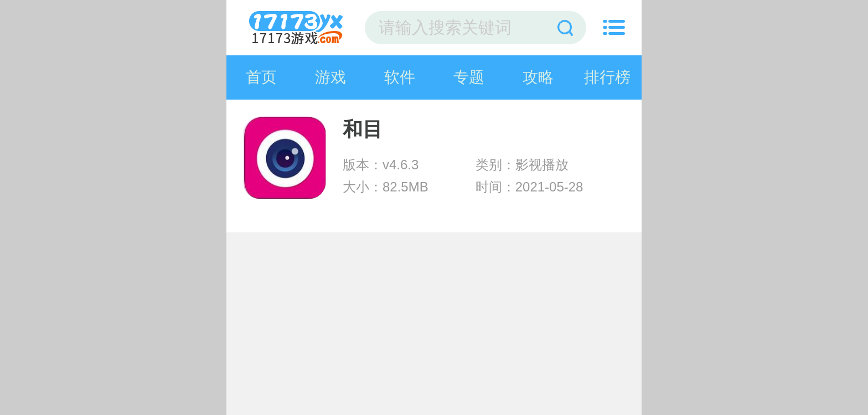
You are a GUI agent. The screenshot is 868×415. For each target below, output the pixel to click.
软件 (400, 77)
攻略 (538, 77)
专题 (469, 77)
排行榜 (607, 77)
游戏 (330, 77)
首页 (261, 77)
